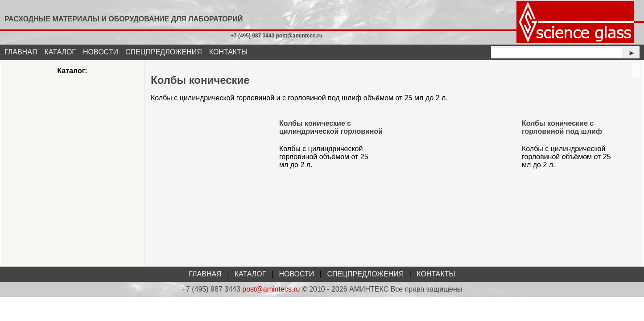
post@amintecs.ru (271, 289)
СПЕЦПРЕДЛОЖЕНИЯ (164, 52)
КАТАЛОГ (60, 52)
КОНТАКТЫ (228, 52)
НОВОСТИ (101, 52)
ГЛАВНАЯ (21, 52)
